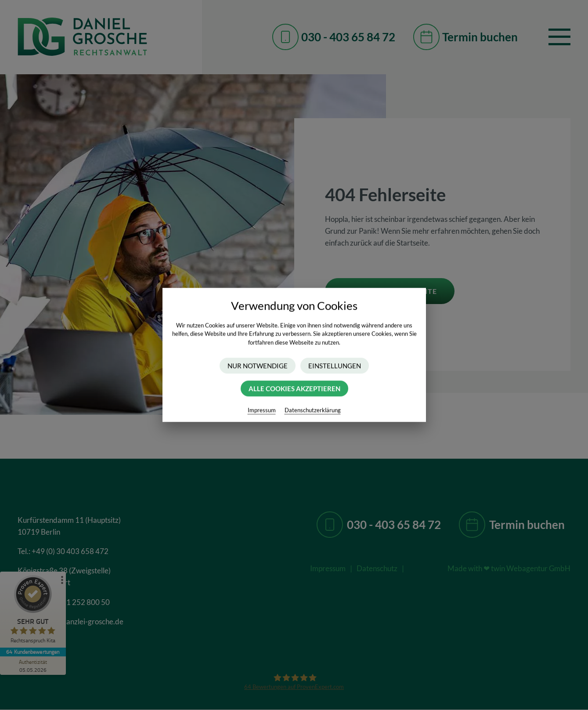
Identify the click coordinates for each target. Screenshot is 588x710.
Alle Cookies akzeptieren (294, 389)
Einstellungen (335, 366)
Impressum (262, 410)
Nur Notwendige (258, 366)
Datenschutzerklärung (313, 410)
